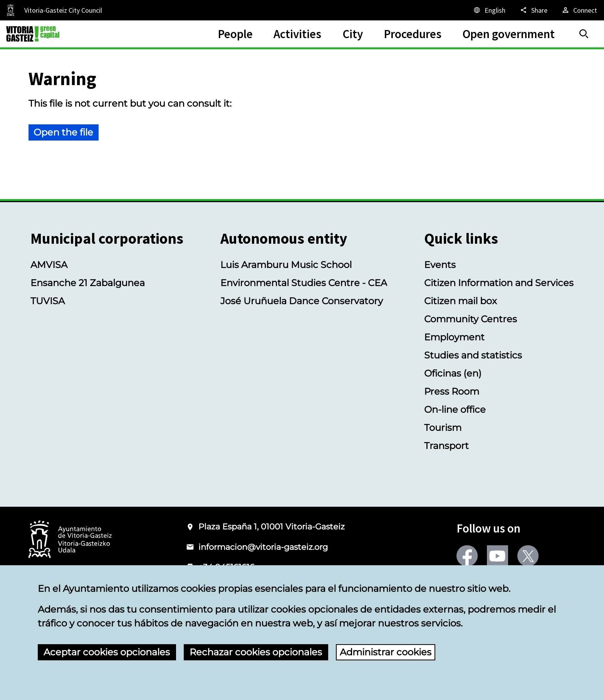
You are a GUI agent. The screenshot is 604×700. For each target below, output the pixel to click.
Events (440, 265)
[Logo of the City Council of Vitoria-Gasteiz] (70, 540)
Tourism (443, 428)
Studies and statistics (473, 355)
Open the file (63, 132)
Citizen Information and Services (499, 283)
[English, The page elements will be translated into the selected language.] (489, 10)
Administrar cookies (386, 652)
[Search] (584, 34)
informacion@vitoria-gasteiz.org (263, 547)
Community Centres (471, 319)
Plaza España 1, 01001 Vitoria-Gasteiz (272, 527)
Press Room (452, 391)
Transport (446, 446)
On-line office (455, 409)
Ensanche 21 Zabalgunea (88, 283)
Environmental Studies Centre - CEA (304, 283)
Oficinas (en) (453, 373)
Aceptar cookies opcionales (107, 652)
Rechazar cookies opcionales (256, 652)
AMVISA (49, 265)
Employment (454, 337)
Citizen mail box (461, 301)
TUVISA (48, 301)
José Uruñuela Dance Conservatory (302, 301)
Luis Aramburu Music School (286, 265)
